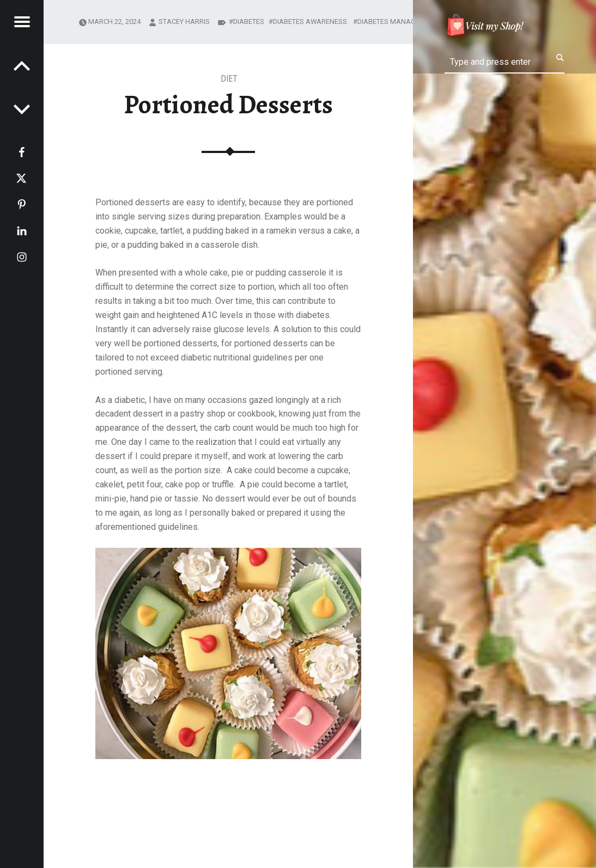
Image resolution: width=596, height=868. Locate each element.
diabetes (249, 22)
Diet (229, 79)
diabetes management (398, 22)
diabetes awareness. (311, 22)
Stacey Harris (184, 22)
